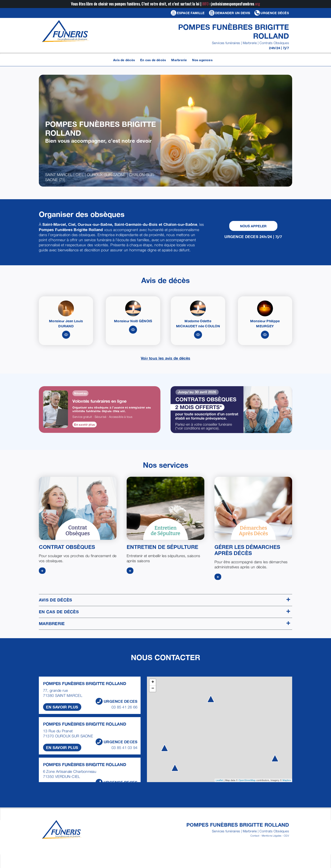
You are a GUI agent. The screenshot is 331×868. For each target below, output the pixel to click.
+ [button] (153, 682)
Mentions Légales (272, 836)
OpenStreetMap (247, 780)
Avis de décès (164, 600)
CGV (286, 836)
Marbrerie (164, 624)
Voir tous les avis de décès (165, 358)
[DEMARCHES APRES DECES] (253, 508)
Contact (255, 836)
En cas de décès (164, 612)
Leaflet (219, 780)
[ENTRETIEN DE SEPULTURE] (165, 508)
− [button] (153, 689)
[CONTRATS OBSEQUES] (78, 508)
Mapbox (287, 780)
